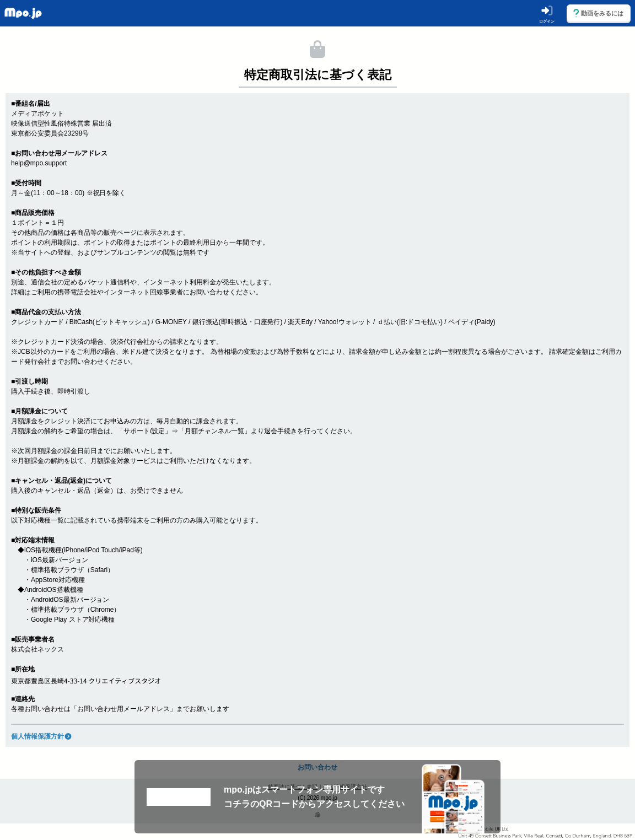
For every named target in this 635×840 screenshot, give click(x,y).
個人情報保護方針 (42, 736)
